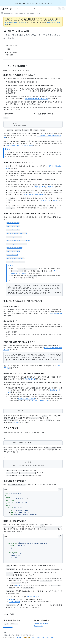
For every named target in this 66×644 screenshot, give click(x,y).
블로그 (53, 638)
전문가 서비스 (46, 638)
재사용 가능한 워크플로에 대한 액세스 (19, 75)
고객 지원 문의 (38, 626)
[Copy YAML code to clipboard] (60, 490)
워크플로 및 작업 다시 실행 (27, 399)
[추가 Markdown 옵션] (19, 45)
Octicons (18, 585)
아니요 (14, 624)
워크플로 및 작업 (23, 13)
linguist (11, 599)
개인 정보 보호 (26, 638)
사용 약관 (18, 638)
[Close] (61, 3)
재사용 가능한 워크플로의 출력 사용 (34, 195)
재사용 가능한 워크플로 (15, 66)
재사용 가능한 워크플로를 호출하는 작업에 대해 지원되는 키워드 (29, 214)
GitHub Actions (8, 13)
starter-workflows (15, 602)
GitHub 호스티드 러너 (11, 306)
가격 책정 (38, 638)
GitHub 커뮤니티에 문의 (41, 623)
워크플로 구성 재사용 (35, 13)
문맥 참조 (50, 187)
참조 (16, 13)
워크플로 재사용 (30, 379)
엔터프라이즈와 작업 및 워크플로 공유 (37, 98)
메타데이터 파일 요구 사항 (15, 521)
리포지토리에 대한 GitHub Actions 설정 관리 (19, 145)
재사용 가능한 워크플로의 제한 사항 (18, 163)
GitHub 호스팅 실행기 (55, 314)
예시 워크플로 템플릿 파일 (15, 481)
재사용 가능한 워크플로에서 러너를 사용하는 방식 (24, 301)
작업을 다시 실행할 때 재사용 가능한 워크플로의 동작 (25, 373)
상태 (33, 638)
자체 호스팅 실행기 (10, 321)
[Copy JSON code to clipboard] (60, 536)
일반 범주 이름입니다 (33, 597)
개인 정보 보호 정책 (8, 627)
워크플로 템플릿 (12, 428)
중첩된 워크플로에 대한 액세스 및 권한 (19, 342)
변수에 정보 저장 (40, 187)
